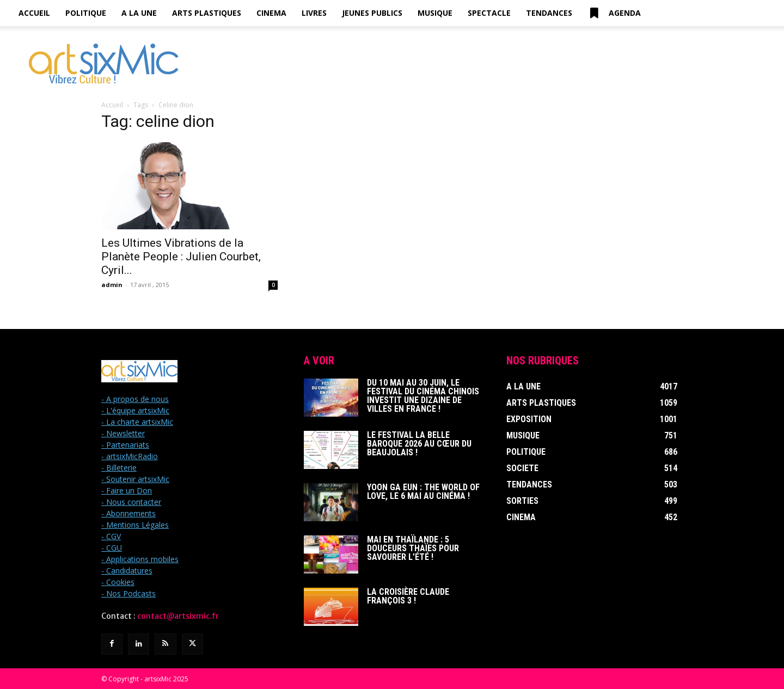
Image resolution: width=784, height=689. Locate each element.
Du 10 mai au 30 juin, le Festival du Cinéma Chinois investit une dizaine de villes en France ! (423, 396)
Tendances (549, 13)
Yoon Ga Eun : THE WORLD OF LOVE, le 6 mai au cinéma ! (423, 492)
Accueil (34, 13)
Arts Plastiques (207, 13)
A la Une (139, 13)
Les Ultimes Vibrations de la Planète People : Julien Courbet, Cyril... (181, 257)
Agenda (614, 13)
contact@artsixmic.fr (178, 616)
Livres (314, 13)
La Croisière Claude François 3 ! (408, 596)
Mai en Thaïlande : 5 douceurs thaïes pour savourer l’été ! (413, 548)
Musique (435, 13)
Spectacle (489, 13)
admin (112, 285)
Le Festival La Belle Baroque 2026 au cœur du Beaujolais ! (419, 444)
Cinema (271, 13)
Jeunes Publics (372, 13)
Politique (86, 13)
